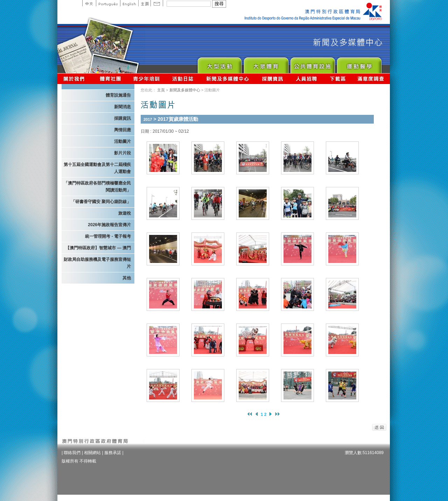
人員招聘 (306, 79)
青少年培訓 (147, 79)
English (129, 3)
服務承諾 (113, 453)
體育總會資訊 (110, 79)
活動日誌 (183, 79)
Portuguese (108, 3)
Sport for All (266, 64)
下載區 (338, 79)
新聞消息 (122, 107)
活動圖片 (122, 141)
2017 (148, 119)
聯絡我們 (72, 453)
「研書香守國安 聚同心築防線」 (101, 202)
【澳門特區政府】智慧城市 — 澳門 (98, 248)
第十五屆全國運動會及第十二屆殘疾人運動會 (97, 168)
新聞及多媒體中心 (228, 79)
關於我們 (75, 79)
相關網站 (92, 453)
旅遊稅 (125, 213)
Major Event (219, 64)
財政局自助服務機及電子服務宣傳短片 (97, 263)
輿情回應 (122, 130)
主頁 (144, 3)
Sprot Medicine (359, 64)
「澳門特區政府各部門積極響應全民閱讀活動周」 (97, 187)
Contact (157, 3)
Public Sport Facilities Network (312, 64)
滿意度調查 (371, 79)
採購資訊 (272, 79)
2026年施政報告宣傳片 (109, 225)
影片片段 (122, 153)
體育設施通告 (118, 95)
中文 (89, 3)
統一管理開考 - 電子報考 (108, 236)
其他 (127, 278)
